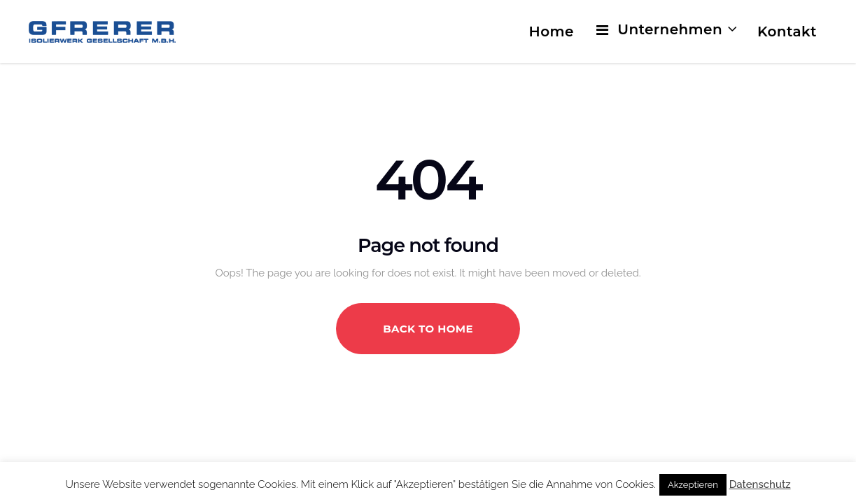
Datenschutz (760, 484)
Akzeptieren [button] (693, 485)
